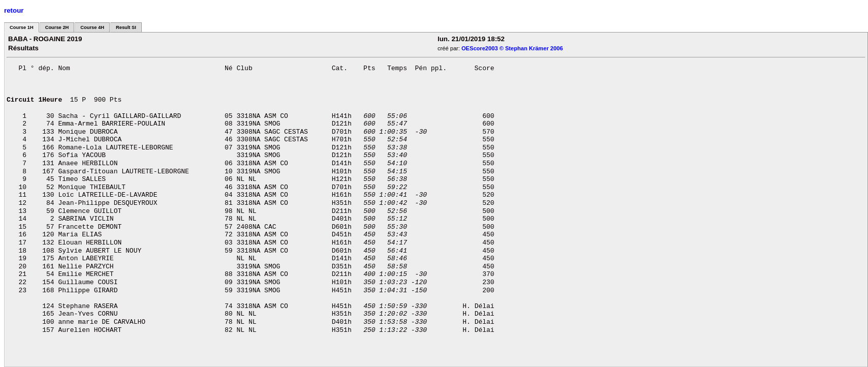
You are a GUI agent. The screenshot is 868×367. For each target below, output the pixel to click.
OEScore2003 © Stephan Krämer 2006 (512, 48)
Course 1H (22, 27)
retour (14, 10)
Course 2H (57, 27)
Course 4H (92, 27)
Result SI (126, 27)
